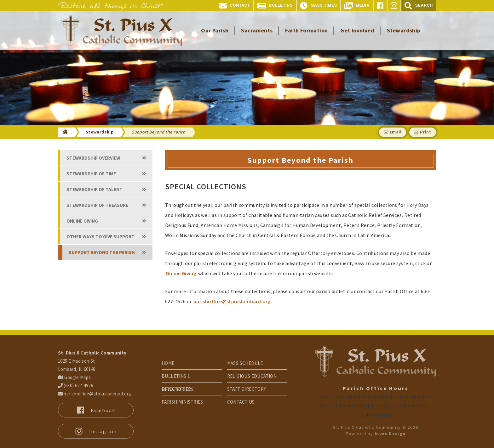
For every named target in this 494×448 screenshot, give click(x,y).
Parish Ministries (182, 402)
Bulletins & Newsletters (178, 378)
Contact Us (241, 402)
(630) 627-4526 (75, 386)
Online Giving (181, 273)
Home (168, 363)
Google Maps (75, 377)
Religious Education (252, 376)
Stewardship (404, 30)
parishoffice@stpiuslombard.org (232, 301)
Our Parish (215, 30)
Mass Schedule (245, 363)
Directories (176, 389)
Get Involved (357, 30)
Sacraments (257, 30)
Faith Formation (306, 30)
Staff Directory (247, 389)
